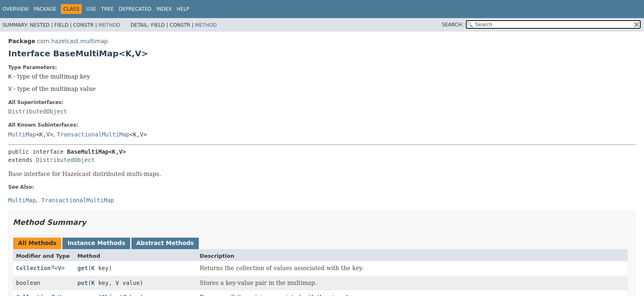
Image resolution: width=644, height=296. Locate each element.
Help (183, 9)
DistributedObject (38, 111)
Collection (33, 268)
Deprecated (135, 9)
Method (109, 25)
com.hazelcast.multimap (72, 41)
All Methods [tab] (37, 243)
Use (91, 9)
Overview (16, 9)
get (83, 268)
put (83, 283)
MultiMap (22, 134)
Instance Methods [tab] (96, 243)
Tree (107, 9)
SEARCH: (453, 25)
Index (164, 9)
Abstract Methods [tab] (165, 243)
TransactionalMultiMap (93, 134)
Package (45, 9)
